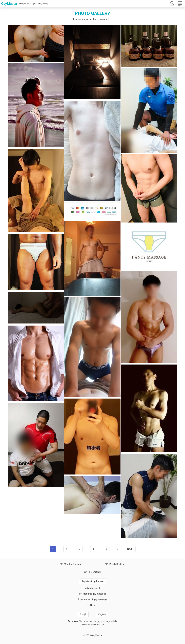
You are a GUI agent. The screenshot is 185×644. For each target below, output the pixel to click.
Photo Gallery (92, 572)
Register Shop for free (92, 581)
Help (92, 605)
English (102, 614)
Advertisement (93, 588)
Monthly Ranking (70, 564)
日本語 (83, 614)
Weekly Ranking (115, 564)
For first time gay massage (92, 594)
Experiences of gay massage (92, 599)
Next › (130, 549)
